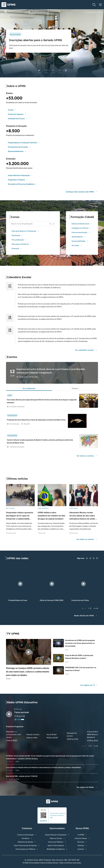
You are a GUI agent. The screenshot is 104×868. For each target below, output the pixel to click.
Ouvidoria (25, 838)
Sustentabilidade (80, 241)
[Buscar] (50, 224)
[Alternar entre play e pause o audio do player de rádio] (9, 714)
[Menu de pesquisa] (94, 5)
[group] (20, 584)
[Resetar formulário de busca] (53, 224)
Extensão (17, 248)
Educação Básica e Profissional (25, 231)
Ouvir (9, 761)
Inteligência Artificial (82, 228)
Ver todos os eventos (87, 456)
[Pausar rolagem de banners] (66, 71)
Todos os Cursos (56, 838)
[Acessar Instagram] (87, 558)
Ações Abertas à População (56, 835)
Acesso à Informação (25, 835)
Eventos (81, 849)
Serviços (81, 842)
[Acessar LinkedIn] (97, 558)
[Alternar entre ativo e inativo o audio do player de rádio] (16, 719)
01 (39, 70)
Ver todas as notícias (87, 539)
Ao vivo (18, 709)
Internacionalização (81, 232)
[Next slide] (96, 608)
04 (60, 70)
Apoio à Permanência (56, 845)
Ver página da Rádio (87, 787)
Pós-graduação (19, 240)
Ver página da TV (89, 685)
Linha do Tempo (81, 838)
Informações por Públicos (25, 849)
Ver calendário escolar (86, 350)
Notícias (81, 845)
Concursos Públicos (56, 842)
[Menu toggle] (100, 5)
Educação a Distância (22, 244)
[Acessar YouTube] (94, 558)
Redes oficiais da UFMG (86, 616)
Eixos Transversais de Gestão (25, 845)
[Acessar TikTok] (90, 558)
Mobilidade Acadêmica (56, 849)
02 (46, 70)
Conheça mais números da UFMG (81, 192)
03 (53, 70)
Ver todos (77, 245)
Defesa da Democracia (82, 224)
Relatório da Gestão (25, 842)
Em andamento (29, 388)
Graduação (17, 235)
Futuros (75, 388)
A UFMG (81, 835)
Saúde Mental (79, 237)
